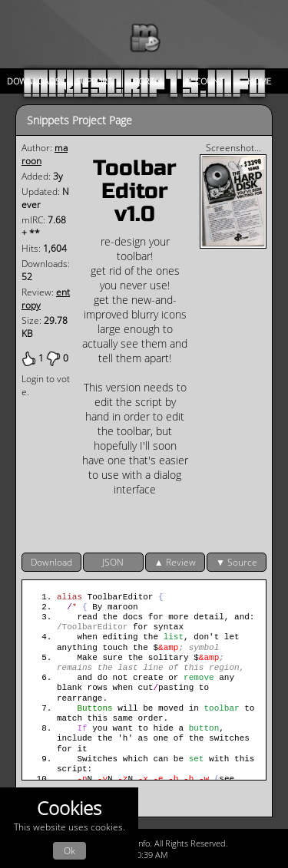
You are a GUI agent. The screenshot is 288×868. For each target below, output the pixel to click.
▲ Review (175, 562)
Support (94, 81)
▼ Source (237, 562)
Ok (70, 851)
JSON (113, 562)
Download (51, 562)
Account (204, 81)
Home (259, 81)
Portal (149, 81)
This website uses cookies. (69, 828)
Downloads (33, 81)
